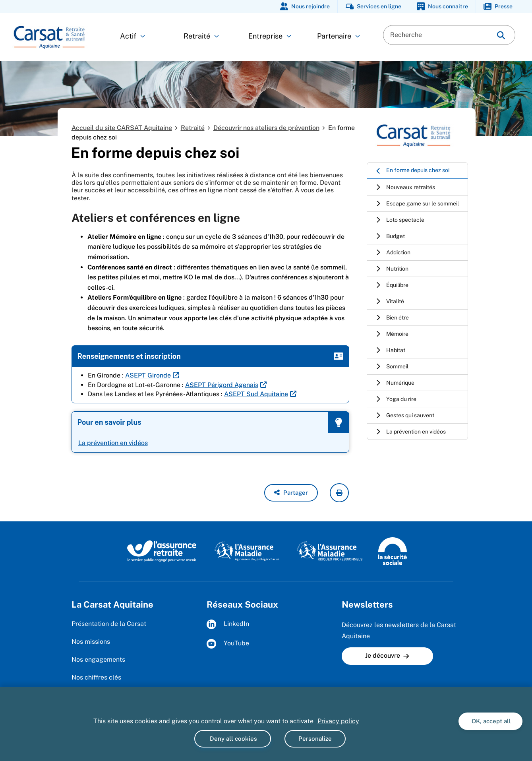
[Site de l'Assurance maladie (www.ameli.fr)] (248, 551)
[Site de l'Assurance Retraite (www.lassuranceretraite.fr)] (162, 551)
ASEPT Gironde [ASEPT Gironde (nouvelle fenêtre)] (148, 375)
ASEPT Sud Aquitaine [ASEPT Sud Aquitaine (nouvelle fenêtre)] (256, 394)
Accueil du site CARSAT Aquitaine (122, 128)
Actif (133, 36)
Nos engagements (98, 659)
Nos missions (91, 642)
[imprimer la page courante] (339, 493)
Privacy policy (338, 721)
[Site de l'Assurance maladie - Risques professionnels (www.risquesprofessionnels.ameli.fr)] (330, 551)
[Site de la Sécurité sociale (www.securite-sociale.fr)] (393, 551)
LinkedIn (228, 624)
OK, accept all (490, 721)
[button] (291, 493)
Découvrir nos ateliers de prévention (266, 128)
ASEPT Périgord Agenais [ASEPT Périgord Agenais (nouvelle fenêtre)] (222, 385)
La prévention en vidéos (113, 443)
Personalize (315, 739)
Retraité (201, 36)
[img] (501, 35)
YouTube (228, 644)
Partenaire (339, 36)
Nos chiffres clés (96, 677)
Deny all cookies (233, 739)
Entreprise (270, 36)
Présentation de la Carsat (109, 624)
